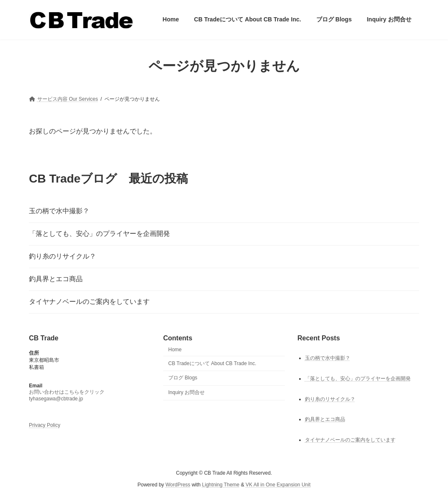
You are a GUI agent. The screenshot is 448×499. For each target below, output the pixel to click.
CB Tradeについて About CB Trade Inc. (212, 363)
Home (175, 350)
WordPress (178, 485)
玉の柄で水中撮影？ (59, 211)
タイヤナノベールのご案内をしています (89, 302)
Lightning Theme (221, 485)
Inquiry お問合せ (186, 392)
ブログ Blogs (183, 378)
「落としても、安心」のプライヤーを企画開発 (99, 234)
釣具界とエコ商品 (56, 279)
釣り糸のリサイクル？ (63, 256)
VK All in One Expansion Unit (278, 485)
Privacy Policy (45, 425)
